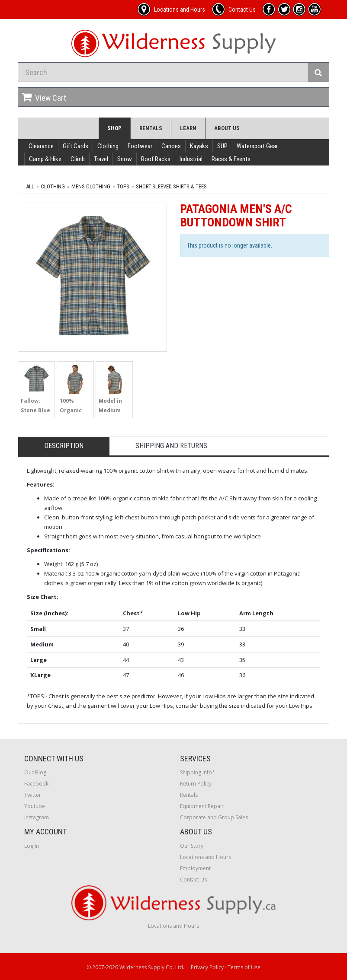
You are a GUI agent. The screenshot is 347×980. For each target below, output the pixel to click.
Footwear (140, 146)
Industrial (191, 159)
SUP (222, 146)
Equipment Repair (202, 806)
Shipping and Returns (171, 446)
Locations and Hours (206, 857)
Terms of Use (244, 967)
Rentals (151, 128)
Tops (123, 186)
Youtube (35, 806)
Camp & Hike (45, 159)
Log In (32, 846)
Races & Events (231, 159)
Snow (125, 159)
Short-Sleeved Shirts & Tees (171, 186)
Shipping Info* (198, 772)
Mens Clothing (91, 186)
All (30, 186)
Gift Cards (76, 146)
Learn (188, 128)
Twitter (33, 795)
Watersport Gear (257, 146)
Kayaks (199, 146)
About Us (227, 128)
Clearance (41, 146)
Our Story (192, 846)
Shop (114, 128)
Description (64, 446)
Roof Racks (156, 159)
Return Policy (196, 784)
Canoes (171, 146)
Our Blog (35, 772)
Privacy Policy (207, 967)
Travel (101, 159)
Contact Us (193, 880)
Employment (195, 868)
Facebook (36, 784)
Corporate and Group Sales (214, 817)
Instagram (37, 817)
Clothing (108, 146)
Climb (78, 159)
